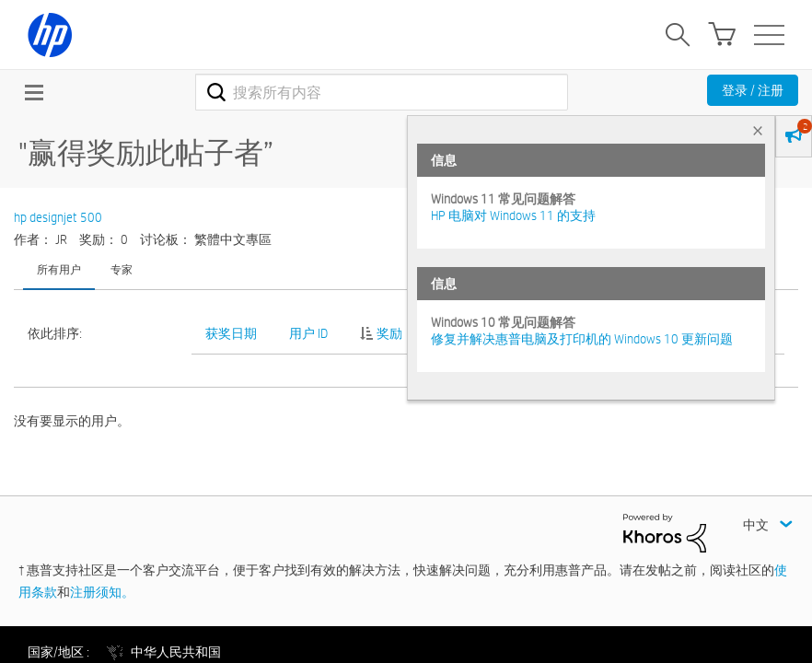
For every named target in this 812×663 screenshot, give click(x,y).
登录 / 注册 (753, 90)
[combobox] (382, 92)
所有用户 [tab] (59, 269)
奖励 (389, 333)
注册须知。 (102, 592)
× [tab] (758, 130)
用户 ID (308, 333)
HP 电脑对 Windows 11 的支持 (513, 215)
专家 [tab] (122, 269)
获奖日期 (231, 333)
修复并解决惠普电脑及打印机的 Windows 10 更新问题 (582, 339)
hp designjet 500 (58, 217)
